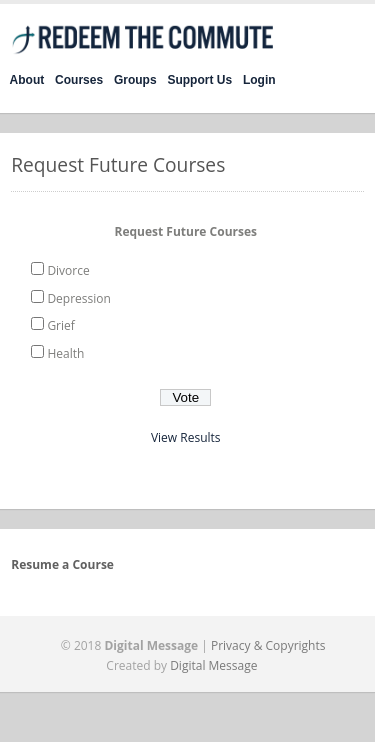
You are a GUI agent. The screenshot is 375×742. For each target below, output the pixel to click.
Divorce (68, 270)
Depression (78, 298)
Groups (135, 80)
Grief (60, 325)
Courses (79, 80)
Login (259, 80)
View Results (186, 437)
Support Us (199, 80)
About (27, 80)
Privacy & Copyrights (268, 645)
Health (65, 353)
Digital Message (213, 665)
